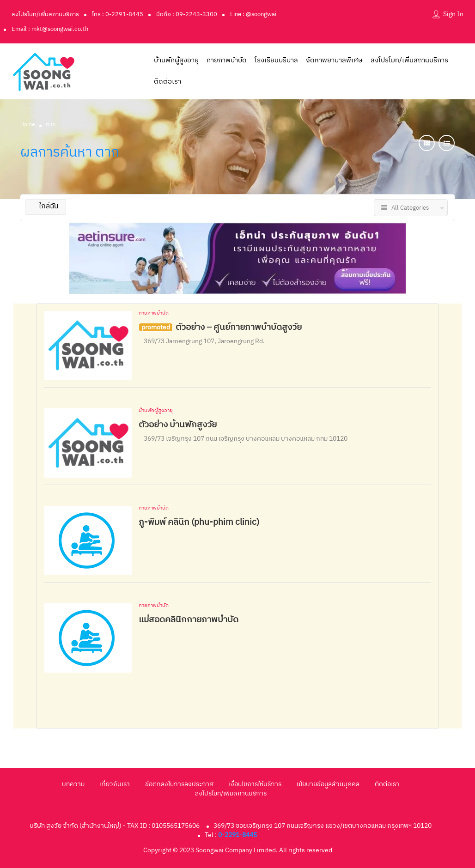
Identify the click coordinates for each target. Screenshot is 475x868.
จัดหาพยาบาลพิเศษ (334, 60)
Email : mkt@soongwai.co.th (50, 29)
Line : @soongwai (253, 14)
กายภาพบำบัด (227, 60)
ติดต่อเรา (167, 82)
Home (28, 124)
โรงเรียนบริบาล (276, 60)
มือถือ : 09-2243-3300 (187, 14)
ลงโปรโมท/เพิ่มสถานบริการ (45, 14)
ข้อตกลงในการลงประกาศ (179, 784)
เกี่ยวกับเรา (115, 784)
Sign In (453, 14)
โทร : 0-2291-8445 (118, 14)
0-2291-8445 (237, 835)
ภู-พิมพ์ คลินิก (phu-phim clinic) (199, 522)
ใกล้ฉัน (46, 206)
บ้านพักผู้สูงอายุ (176, 60)
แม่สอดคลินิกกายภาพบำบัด (189, 620)
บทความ (73, 784)
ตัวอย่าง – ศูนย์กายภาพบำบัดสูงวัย (239, 327)
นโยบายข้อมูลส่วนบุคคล (328, 784)
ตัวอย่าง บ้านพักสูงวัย (178, 425)
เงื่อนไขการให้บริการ (255, 784)
